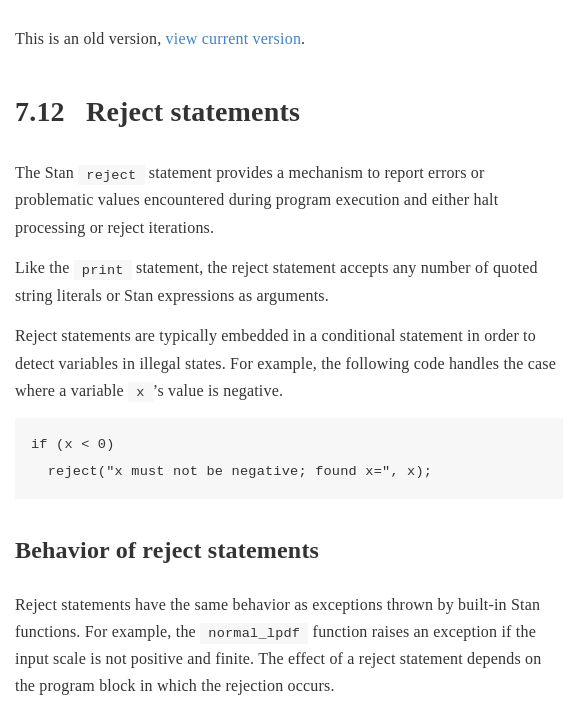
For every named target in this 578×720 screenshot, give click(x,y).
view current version (234, 38)
